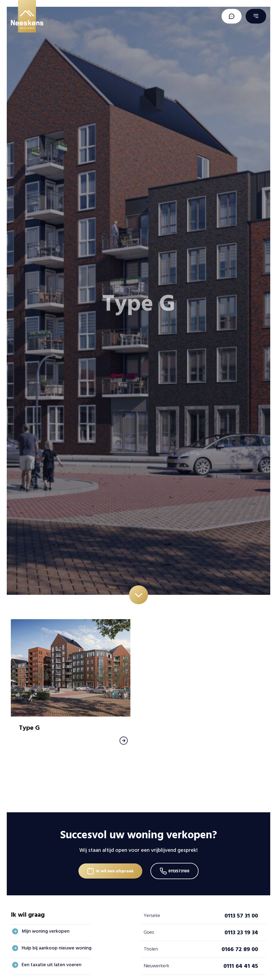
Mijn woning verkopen (46, 931)
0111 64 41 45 (241, 966)
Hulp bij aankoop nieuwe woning (57, 948)
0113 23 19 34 (241, 932)
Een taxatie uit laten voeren (52, 965)
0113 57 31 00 (241, 916)
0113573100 (179, 871)
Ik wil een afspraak (115, 871)
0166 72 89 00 (240, 949)
